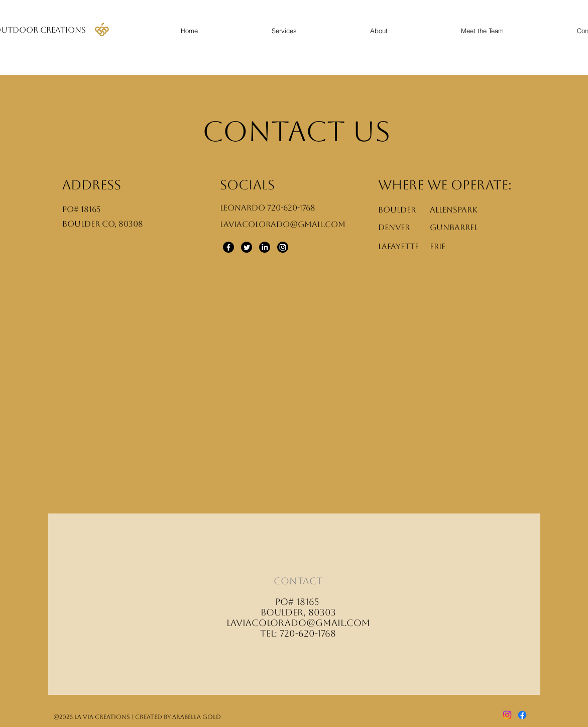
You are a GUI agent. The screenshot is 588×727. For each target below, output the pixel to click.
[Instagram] (283, 247)
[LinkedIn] (265, 247)
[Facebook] (228, 247)
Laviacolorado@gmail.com (283, 224)
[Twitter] (247, 247)
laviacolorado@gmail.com (298, 623)
